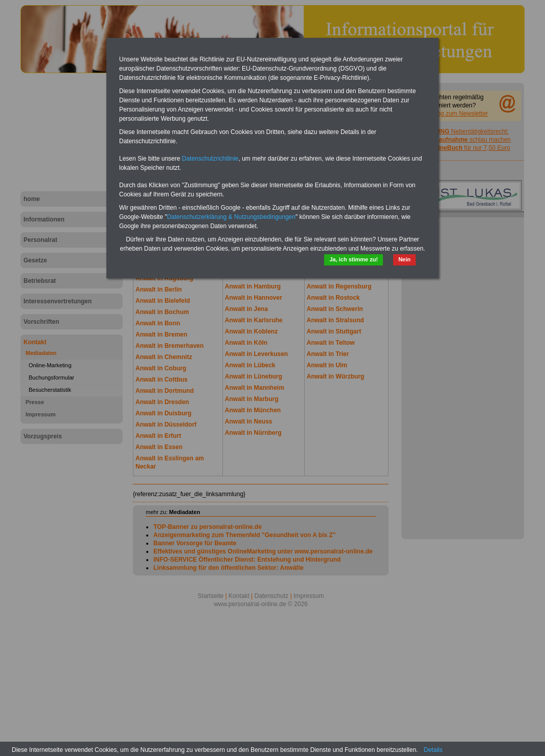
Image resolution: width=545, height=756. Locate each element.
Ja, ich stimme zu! (354, 259)
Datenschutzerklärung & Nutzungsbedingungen (231, 217)
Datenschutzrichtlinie (210, 159)
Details (433, 750)
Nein (404, 259)
